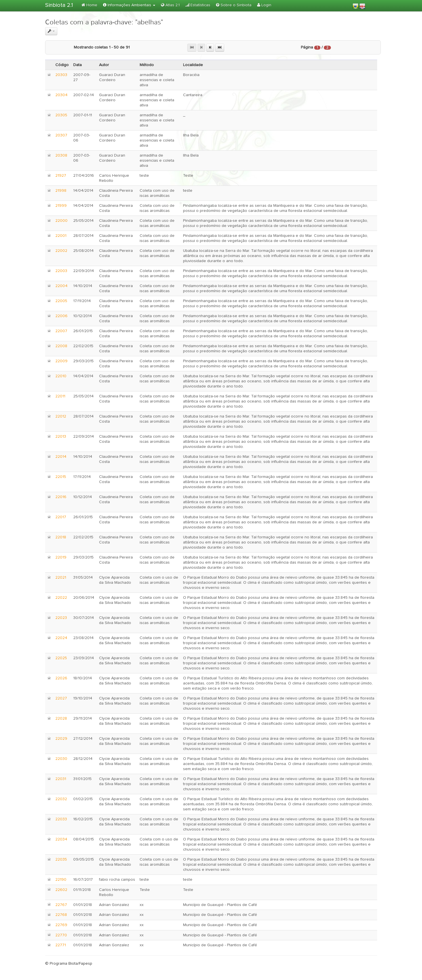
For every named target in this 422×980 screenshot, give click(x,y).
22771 (61, 945)
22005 (61, 301)
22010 (61, 376)
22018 (61, 537)
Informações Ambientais (129, 5)
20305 (61, 115)
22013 (61, 437)
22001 (61, 236)
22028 (61, 718)
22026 (61, 678)
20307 (61, 135)
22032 (61, 799)
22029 (61, 739)
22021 (61, 578)
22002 (61, 251)
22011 (60, 396)
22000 (61, 221)
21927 (61, 176)
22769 (61, 925)
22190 (61, 880)
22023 (61, 618)
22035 (61, 859)
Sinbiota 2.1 (59, 5)
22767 (61, 905)
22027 (61, 698)
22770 (61, 935)
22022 (61, 598)
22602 (61, 890)
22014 (61, 457)
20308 (61, 155)
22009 (61, 361)
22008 (61, 346)
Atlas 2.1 (170, 5)
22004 (61, 286)
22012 (61, 416)
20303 (61, 75)
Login (264, 5)
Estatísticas (198, 5)
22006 (61, 316)
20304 (61, 95)
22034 (61, 839)
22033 (61, 819)
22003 (61, 271)
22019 (61, 557)
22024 (61, 638)
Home (89, 5)
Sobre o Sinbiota (234, 5)
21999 (61, 206)
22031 (61, 779)
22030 (61, 759)
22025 (61, 658)
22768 (61, 915)
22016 (61, 497)
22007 (61, 331)
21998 (61, 191)
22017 (61, 517)
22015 (61, 477)
